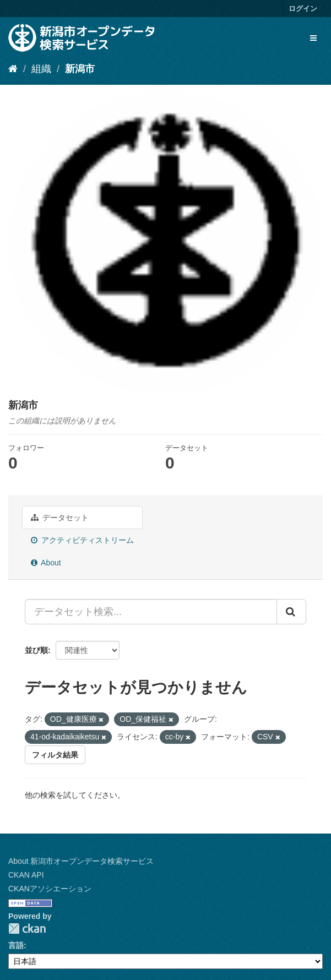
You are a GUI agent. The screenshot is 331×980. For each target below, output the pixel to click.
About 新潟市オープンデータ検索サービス (81, 861)
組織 (41, 69)
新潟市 (80, 69)
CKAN (27, 929)
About (46, 563)
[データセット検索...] (151, 612)
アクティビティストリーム (82, 540)
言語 (16, 945)
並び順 (36, 650)
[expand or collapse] (313, 38)
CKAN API (26, 875)
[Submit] (291, 612)
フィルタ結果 (55, 755)
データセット (60, 518)
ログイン (303, 9)
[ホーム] (13, 69)
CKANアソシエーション (50, 889)
